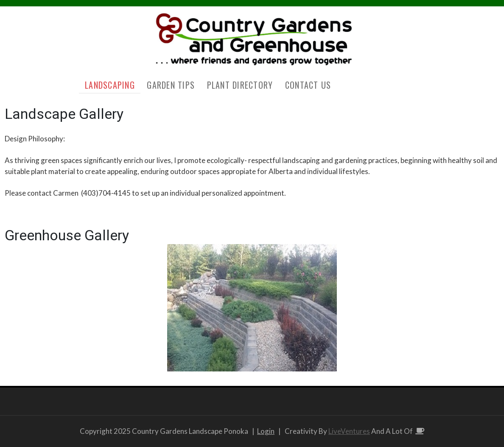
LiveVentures (349, 431)
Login (266, 431)
